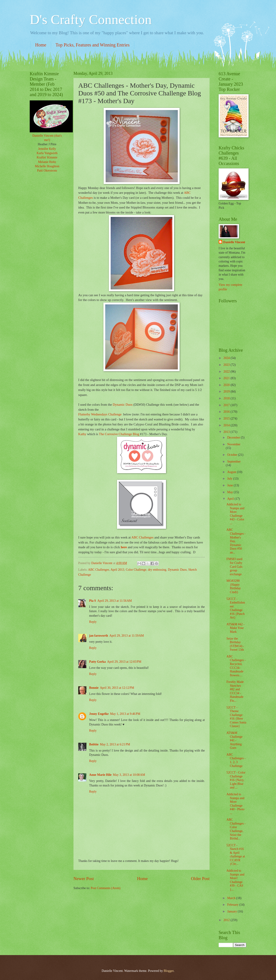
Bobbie (94, 744)
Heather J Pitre (47, 144)
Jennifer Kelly (47, 149)
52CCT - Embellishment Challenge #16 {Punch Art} (236, 608)
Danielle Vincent (234, 242)
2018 (227, 398)
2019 (227, 392)
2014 (227, 425)
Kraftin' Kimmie (47, 157)
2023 (227, 365)
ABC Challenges (143, 537)
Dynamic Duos (123, 405)
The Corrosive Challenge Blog (119, 434)
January (232, 911)
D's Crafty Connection (91, 19)
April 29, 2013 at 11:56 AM (115, 601)
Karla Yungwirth (47, 153)
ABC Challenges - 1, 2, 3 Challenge (236, 760)
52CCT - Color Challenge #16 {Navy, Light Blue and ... (236, 780)
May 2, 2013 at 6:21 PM (115, 744)
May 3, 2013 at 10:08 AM (129, 775)
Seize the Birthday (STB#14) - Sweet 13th (235, 644)
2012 (227, 920)
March (232, 898)
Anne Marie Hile (100, 775)
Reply (93, 622)
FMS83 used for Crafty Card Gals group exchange (234, 566)
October (233, 455)
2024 (227, 358)
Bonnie (94, 688)
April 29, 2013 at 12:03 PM (124, 662)
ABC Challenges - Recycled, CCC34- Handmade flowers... (236, 666)
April (231, 499)
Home (41, 45)
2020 (227, 385)
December (234, 438)
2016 (227, 412)
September (234, 462)
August (232, 472)
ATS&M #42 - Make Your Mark (235, 628)
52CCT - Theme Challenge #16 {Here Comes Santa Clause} (236, 717)
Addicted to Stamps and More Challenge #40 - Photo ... (235, 804)
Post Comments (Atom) (106, 888)
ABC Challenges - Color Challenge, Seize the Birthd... (236, 829)
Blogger (169, 971)
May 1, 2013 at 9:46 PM (125, 714)
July (230, 479)
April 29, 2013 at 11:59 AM (127, 636)
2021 (227, 378)
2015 (227, 418)
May (231, 492)
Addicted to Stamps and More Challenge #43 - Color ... (235, 514)
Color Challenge (136, 570)
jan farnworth (99, 636)
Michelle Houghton (47, 166)
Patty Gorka (97, 662)
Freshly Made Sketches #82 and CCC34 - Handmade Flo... (235, 691)
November (234, 444)
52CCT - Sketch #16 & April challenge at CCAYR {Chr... (236, 855)
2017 (227, 405)
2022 (227, 372)
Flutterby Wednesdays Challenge (100, 414)
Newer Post (84, 879)
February (233, 905)
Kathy (82, 434)
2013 (227, 432)
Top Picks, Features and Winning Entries (93, 45)
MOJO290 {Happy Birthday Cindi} (233, 586)
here (124, 547)
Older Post (200, 879)
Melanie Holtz (47, 162)
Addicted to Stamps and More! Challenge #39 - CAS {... (235, 880)
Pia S (93, 601)
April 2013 (117, 570)
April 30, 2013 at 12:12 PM (117, 688)
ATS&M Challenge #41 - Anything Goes (234, 740)
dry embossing (157, 570)
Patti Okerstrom (47, 171)
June (231, 485)
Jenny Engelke (99, 714)
